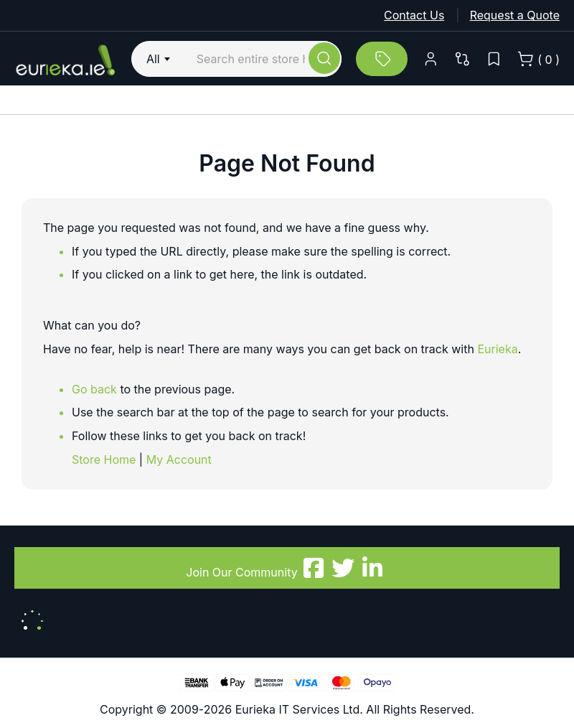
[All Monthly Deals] (382, 59)
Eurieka (497, 349)
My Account (179, 459)
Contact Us (414, 15)
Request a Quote (515, 15)
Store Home (104, 459)
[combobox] (160, 59)
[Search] (324, 58)
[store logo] (66, 59)
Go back (94, 389)
